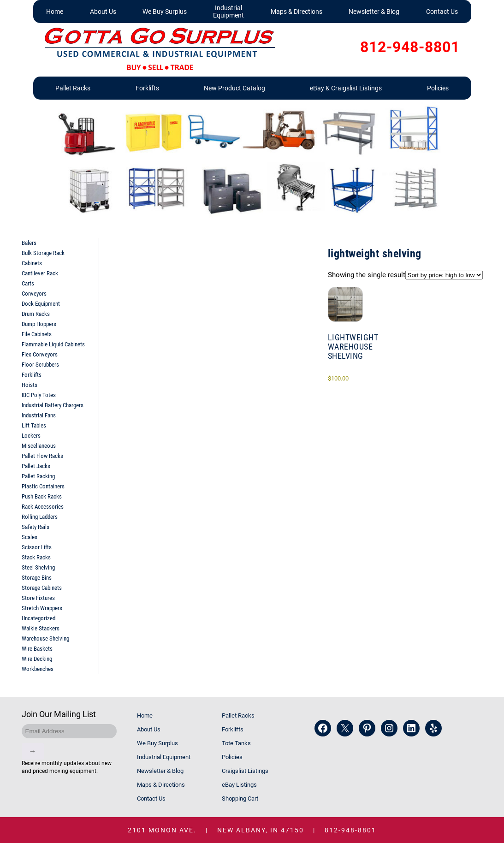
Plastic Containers (43, 486)
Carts (28, 283)
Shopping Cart (240, 798)
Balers (29, 243)
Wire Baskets (37, 649)
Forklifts (147, 88)
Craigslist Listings (245, 771)
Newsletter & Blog (374, 12)
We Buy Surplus (165, 12)
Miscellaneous (39, 446)
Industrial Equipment (228, 12)
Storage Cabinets (42, 588)
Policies (438, 88)
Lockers (31, 436)
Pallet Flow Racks (42, 456)
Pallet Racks (73, 88)
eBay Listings (239, 785)
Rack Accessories (43, 507)
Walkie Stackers (41, 628)
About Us (103, 12)
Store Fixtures (38, 598)
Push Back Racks (42, 496)
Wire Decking (37, 659)
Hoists (30, 385)
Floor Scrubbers (40, 365)
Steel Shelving (38, 567)
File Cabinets (37, 334)
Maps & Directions (296, 12)
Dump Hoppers (39, 324)
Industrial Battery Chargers (53, 405)
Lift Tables (34, 425)
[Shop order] (444, 275)
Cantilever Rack (40, 273)
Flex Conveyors (40, 354)
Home (55, 12)
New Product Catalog (234, 88)
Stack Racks (36, 557)
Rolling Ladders (40, 517)
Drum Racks (36, 314)
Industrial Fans (39, 415)
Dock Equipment (41, 304)
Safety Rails (36, 527)
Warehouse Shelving (45, 638)
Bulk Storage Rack (43, 253)
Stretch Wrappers (42, 608)
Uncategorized (39, 618)
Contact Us (442, 12)
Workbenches (38, 669)
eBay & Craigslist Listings (346, 88)
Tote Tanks (236, 743)
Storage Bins (37, 578)
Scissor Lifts (37, 547)
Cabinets (32, 263)
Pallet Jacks (36, 466)
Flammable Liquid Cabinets (53, 344)
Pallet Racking (38, 476)
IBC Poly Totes (39, 395)
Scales (30, 537)
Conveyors (34, 294)
